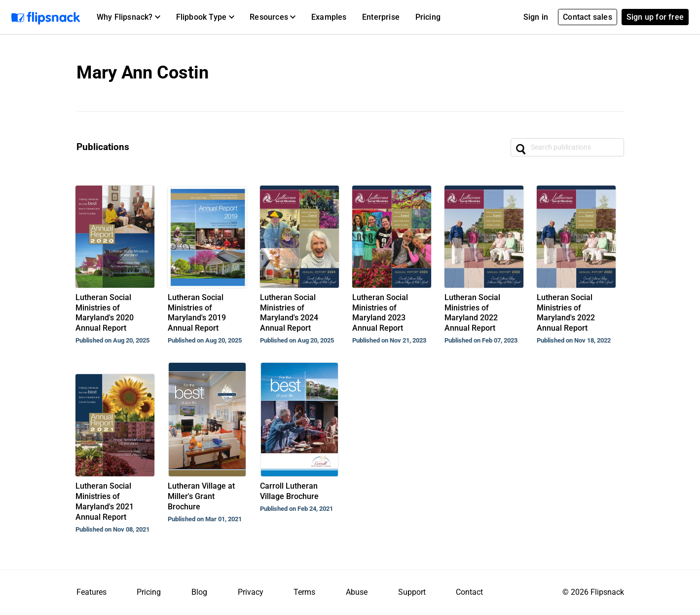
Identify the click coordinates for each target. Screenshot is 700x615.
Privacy (251, 592)
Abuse (357, 592)
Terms (304, 592)
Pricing (428, 17)
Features (92, 592)
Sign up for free (655, 17)
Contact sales (588, 17)
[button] (129, 17)
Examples (329, 17)
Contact (469, 592)
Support (412, 592)
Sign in (536, 17)
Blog (199, 592)
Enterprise (381, 17)
